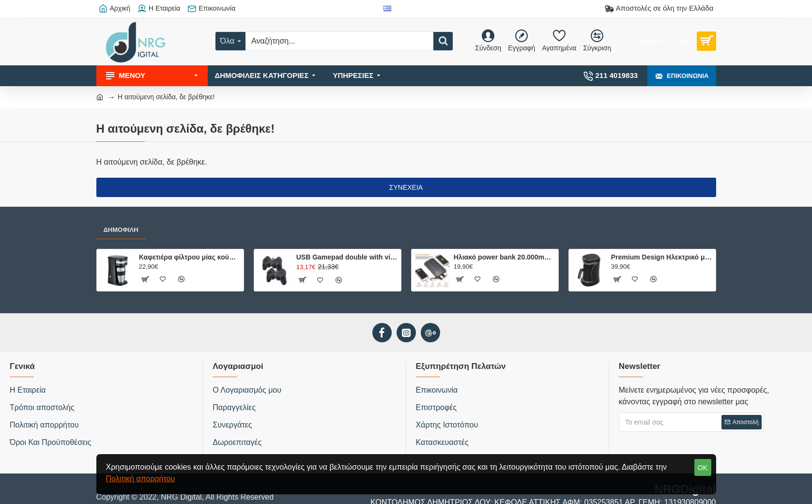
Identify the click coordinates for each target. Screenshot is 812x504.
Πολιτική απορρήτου (141, 479)
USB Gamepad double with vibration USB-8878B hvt (347, 257)
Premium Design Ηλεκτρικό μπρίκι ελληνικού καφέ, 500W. (662, 257)
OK (703, 468)
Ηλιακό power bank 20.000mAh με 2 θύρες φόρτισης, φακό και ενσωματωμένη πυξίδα (504, 257)
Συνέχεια (406, 187)
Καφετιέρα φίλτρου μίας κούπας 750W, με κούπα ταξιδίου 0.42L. (190, 257)
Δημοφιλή (121, 230)
